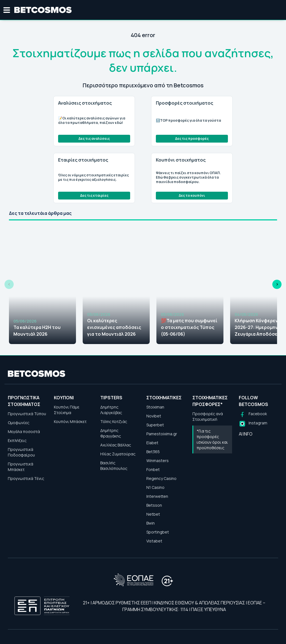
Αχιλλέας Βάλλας (116, 445)
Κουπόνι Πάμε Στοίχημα (67, 410)
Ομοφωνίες (19, 423)
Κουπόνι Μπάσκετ (70, 421)
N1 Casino (155, 487)
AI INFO (246, 434)
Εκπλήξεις (17, 440)
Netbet (153, 514)
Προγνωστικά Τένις (26, 478)
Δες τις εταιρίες (94, 195)
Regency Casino (161, 478)
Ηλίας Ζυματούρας (118, 454)
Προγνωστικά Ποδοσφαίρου (21, 452)
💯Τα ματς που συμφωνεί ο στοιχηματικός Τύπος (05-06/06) (189, 327)
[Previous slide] (9, 284)
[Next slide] (277, 284)
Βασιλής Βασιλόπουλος (114, 466)
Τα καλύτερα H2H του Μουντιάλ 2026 (37, 331)
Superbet (155, 425)
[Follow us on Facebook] (253, 414)
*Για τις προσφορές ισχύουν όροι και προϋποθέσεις (212, 439)
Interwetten (157, 496)
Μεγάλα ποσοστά (24, 432)
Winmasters (158, 461)
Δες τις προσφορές (192, 139)
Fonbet (153, 469)
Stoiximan (155, 407)
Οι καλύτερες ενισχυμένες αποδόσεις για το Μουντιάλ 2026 (114, 327)
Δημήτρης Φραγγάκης (111, 433)
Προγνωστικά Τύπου (27, 414)
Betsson (154, 505)
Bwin (151, 523)
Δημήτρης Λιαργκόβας (111, 410)
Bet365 (153, 452)
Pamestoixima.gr (162, 434)
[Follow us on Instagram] (253, 424)
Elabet (152, 443)
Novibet (154, 416)
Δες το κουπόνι (192, 195)
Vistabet (154, 541)
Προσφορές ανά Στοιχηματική (208, 416)
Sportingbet (158, 532)
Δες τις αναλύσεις (94, 139)
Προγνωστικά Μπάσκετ (21, 467)
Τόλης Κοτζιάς (114, 421)
